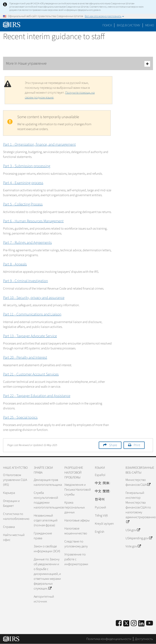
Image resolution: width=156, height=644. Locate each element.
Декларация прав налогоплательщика (47, 482)
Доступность (144, 639)
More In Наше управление (78, 64)
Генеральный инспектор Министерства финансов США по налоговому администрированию (139, 507)
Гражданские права (43, 536)
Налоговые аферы (77, 520)
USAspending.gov (139, 538)
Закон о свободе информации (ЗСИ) (47, 549)
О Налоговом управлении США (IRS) (15, 480)
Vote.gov (133, 546)
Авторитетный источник (44, 599)
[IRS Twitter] (126, 625)
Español (100, 475)
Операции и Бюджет (11, 503)
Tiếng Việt (101, 516)
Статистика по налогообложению (16, 516)
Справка (9, 527)
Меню (150, 25)
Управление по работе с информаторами (76, 559)
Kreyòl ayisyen (104, 524)
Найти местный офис (14, 537)
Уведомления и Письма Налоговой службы (78, 490)
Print (137, 445)
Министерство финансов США (138, 482)
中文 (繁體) (102, 491)
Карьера (9, 493)
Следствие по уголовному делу (76, 544)
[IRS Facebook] (119, 623)
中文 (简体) (102, 483)
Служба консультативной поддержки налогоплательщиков (47, 500)
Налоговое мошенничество (76, 531)
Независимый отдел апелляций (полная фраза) (46, 520)
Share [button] (113, 445)
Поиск (107, 25)
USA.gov (133, 530)
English (100, 532)
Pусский (100, 507)
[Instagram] (134, 623)
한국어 (100, 499)
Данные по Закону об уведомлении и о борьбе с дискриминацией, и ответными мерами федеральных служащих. (47, 574)
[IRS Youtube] (149, 623)
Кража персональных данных (75, 507)
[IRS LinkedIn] (141, 625)
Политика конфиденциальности (109, 639)
